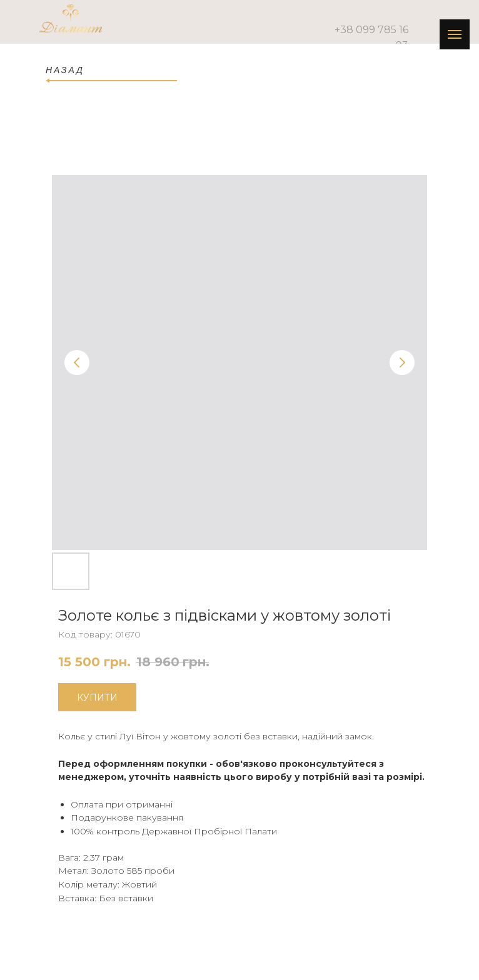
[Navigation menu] (455, 34)
